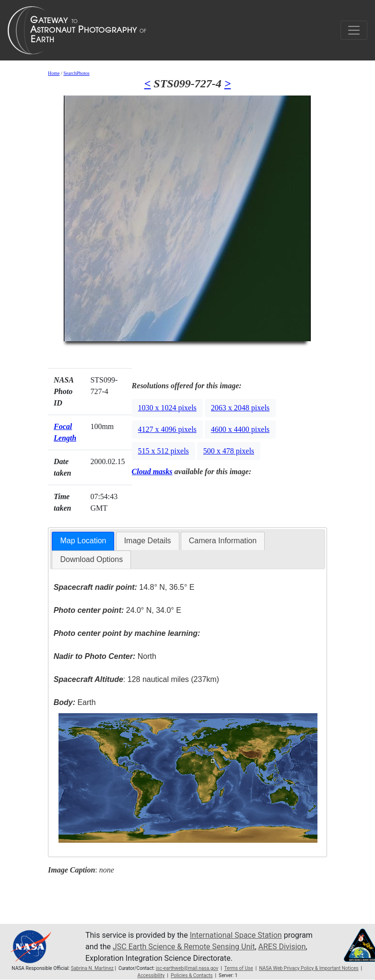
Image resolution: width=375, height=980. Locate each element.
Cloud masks (152, 472)
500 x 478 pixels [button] (229, 451)
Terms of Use (238, 968)
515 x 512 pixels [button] (164, 451)
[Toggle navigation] (354, 30)
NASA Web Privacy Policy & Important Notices (309, 968)
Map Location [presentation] (83, 541)
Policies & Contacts (192, 975)
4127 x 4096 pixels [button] (167, 429)
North (105, 656)
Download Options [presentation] (91, 559)
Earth (75, 702)
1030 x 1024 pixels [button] (167, 408)
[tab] (83, 541)
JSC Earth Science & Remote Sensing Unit (184, 947)
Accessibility (151, 975)
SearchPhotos (76, 73)
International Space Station (236, 935)
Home (54, 73)
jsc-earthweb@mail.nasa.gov (187, 968)
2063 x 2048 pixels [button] (240, 408)
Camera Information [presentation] (223, 541)
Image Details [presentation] (148, 541)
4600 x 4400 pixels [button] (240, 429)
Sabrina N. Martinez (92, 968)
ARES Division (282, 947)
